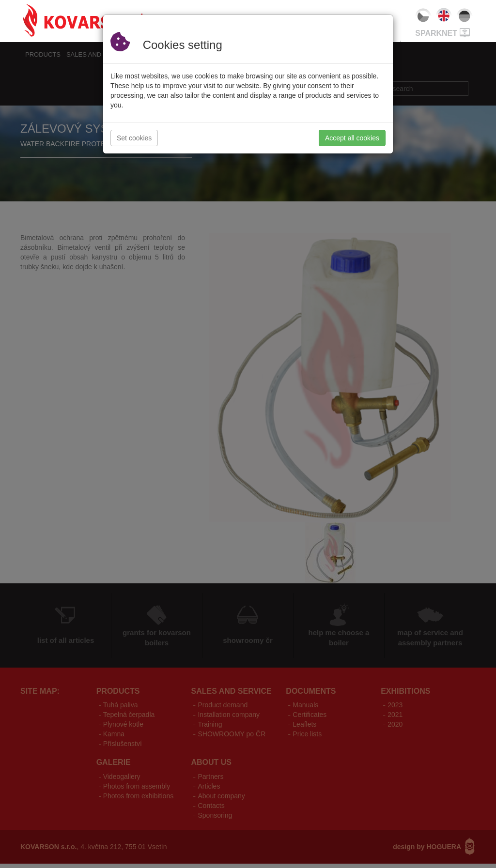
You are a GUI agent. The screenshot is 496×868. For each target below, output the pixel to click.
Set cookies (134, 138)
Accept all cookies (352, 138)
